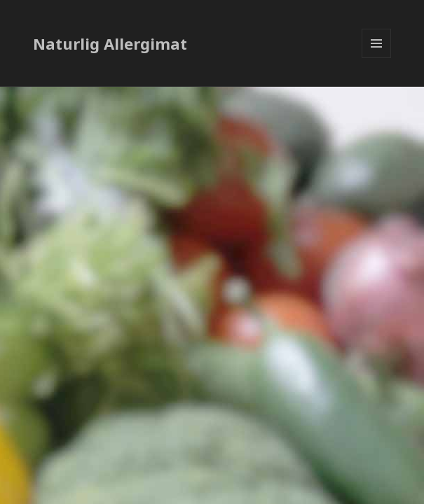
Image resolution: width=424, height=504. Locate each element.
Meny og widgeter (377, 58)
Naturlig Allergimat (110, 43)
